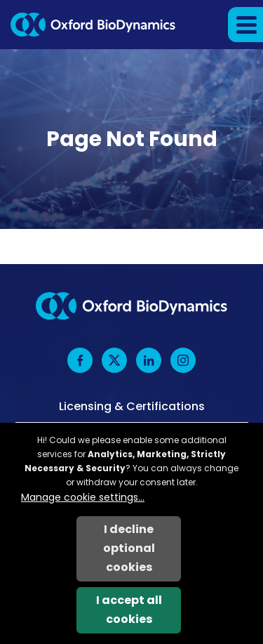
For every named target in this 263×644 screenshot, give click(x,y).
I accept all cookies (129, 610)
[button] (245, 25)
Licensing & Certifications (132, 407)
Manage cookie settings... (83, 497)
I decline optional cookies (129, 548)
